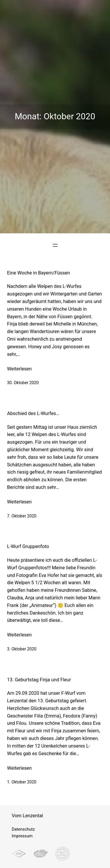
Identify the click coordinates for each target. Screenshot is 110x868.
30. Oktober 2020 (23, 383)
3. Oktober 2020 (22, 649)
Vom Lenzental (27, 816)
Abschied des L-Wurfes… (33, 413)
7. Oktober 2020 (22, 516)
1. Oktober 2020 (22, 782)
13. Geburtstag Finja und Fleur (39, 680)
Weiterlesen (19, 369)
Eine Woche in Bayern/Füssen (39, 273)
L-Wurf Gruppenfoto (28, 546)
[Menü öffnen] (55, 245)
